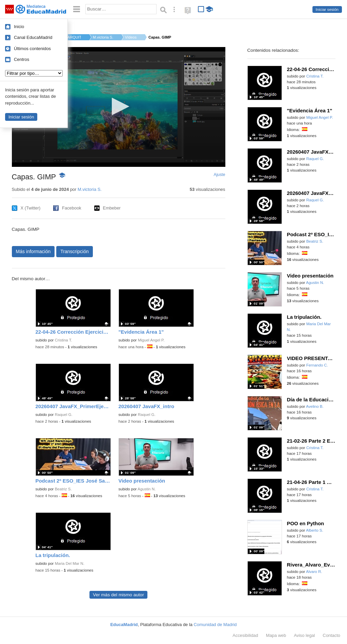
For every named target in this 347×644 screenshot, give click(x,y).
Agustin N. (147, 489)
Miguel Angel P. (151, 340)
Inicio (19, 27)
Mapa (276, 635)
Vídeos (131, 37)
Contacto (331, 635)
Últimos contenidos (32, 49)
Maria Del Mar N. (70, 563)
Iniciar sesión (327, 9)
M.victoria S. (103, 37)
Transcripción (75, 251)
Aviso (304, 635)
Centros (22, 59)
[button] (118, 106)
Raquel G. (64, 415)
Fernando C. (317, 365)
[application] (119, 107)
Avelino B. (315, 406)
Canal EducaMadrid (33, 37)
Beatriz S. (63, 489)
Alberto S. (315, 530)
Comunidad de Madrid (215, 625)
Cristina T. (64, 340)
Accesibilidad (245, 635)
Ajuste (219, 175)
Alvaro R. (314, 572)
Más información (33, 251)
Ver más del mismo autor (118, 595)
